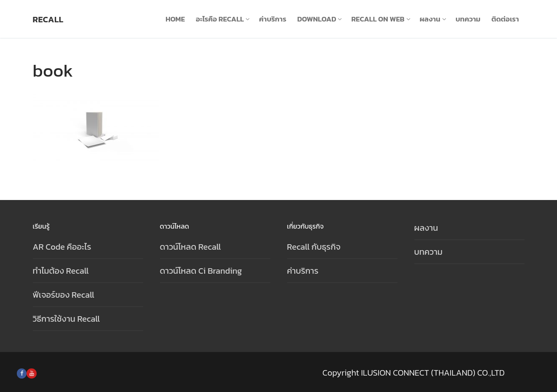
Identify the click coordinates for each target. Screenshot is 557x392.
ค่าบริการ (303, 271)
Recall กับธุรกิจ (314, 247)
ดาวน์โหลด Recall (191, 247)
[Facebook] (22, 373)
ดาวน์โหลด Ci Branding (201, 271)
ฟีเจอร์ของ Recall (64, 295)
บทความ (429, 252)
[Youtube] (31, 373)
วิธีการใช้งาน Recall (67, 319)
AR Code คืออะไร (62, 247)
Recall (48, 19)
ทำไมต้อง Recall (61, 271)
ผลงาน (426, 228)
